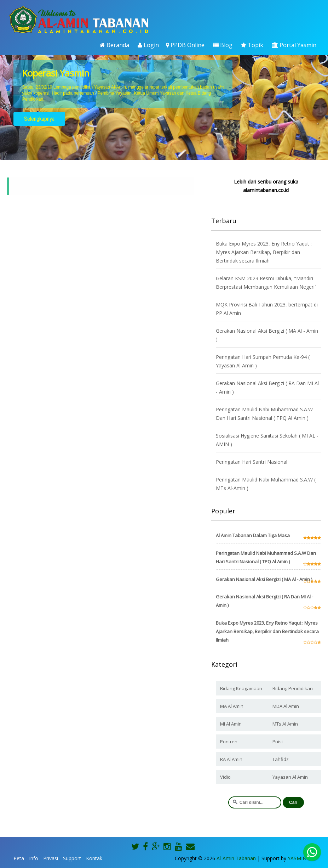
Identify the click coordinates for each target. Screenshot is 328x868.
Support (72, 858)
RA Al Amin (231, 759)
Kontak (94, 858)
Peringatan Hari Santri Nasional (252, 462)
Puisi (278, 742)
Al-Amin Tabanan (236, 858)
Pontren (229, 742)
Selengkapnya (39, 119)
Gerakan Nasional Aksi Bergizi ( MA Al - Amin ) (264, 579)
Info (34, 858)
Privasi (51, 858)
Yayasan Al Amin (290, 777)
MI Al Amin (231, 724)
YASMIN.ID (300, 858)
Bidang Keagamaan (241, 688)
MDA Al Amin (286, 706)
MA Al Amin (232, 706)
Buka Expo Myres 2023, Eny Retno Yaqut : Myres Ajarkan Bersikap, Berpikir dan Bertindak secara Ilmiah (264, 252)
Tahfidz (281, 759)
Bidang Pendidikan (293, 688)
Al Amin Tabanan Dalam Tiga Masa (253, 535)
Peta (19, 858)
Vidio (225, 777)
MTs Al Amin (285, 724)
